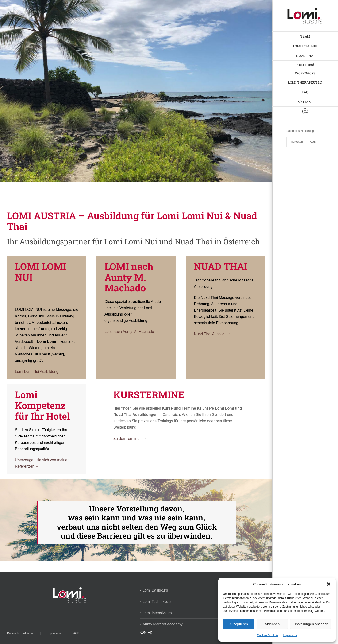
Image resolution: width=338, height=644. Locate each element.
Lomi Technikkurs (157, 602)
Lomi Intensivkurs (157, 613)
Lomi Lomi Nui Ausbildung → (39, 372)
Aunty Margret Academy (163, 624)
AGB (76, 633)
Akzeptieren (239, 624)
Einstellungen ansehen (311, 624)
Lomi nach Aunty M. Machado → (132, 332)
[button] (329, 584)
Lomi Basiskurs (155, 590)
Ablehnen (272, 624)
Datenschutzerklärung (21, 633)
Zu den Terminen (128, 439)
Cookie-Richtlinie (268, 635)
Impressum (290, 635)
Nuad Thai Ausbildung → (215, 334)
